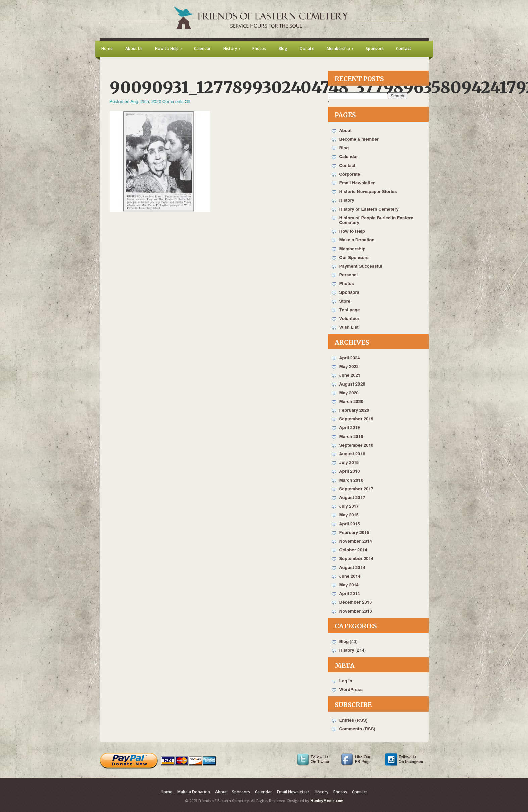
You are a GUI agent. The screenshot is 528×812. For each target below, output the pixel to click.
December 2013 (356, 603)
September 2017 (356, 489)
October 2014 (353, 550)
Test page (350, 310)
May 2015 (349, 515)
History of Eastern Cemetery (369, 209)
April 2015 (350, 524)
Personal (349, 275)
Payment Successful (361, 266)
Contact (348, 166)
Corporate (350, 174)
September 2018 (356, 445)
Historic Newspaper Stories (368, 192)
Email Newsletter (357, 183)
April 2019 (350, 428)
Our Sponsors (354, 258)
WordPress (351, 690)
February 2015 (354, 533)
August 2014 (352, 568)
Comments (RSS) (357, 729)
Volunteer (350, 319)
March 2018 (351, 480)
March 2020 (351, 402)
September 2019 (356, 419)
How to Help (352, 232)
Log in (346, 681)
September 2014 (356, 559)
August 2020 (352, 384)
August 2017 (352, 498)
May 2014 (349, 585)
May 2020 (349, 393)
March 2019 (351, 437)
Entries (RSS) (353, 720)
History (347, 201)
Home (166, 792)
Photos (347, 284)
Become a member (359, 140)
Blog (344, 148)
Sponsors (349, 293)
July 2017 (349, 507)
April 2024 (350, 358)
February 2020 (354, 411)
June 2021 (350, 376)
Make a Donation (357, 240)
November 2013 (356, 611)
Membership (352, 249)
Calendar (349, 157)
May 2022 (349, 367)
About (346, 131)
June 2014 (350, 576)
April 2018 (350, 472)
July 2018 (349, 463)
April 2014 (350, 594)
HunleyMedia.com (327, 801)
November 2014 (356, 542)
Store (345, 301)
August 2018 (352, 454)
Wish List (349, 328)
